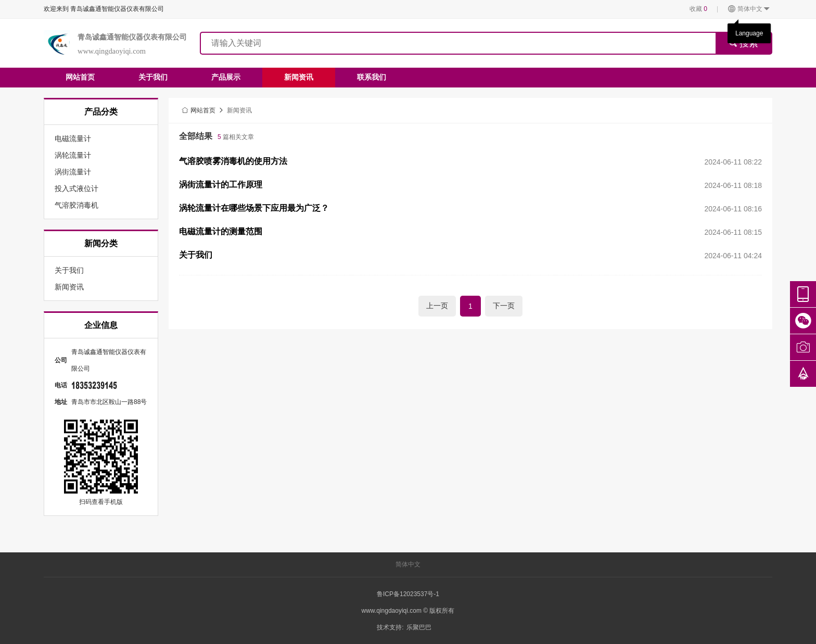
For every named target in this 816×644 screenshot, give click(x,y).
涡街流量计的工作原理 (221, 185)
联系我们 (372, 77)
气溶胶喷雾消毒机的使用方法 (233, 161)
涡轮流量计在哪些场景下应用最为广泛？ (254, 208)
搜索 (743, 43)
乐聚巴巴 (419, 627)
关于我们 (153, 77)
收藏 (698, 9)
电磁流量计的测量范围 (221, 231)
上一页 (437, 306)
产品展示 (226, 77)
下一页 (504, 306)
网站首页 (80, 77)
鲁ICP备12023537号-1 (408, 594)
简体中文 (749, 9)
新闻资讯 (299, 77)
